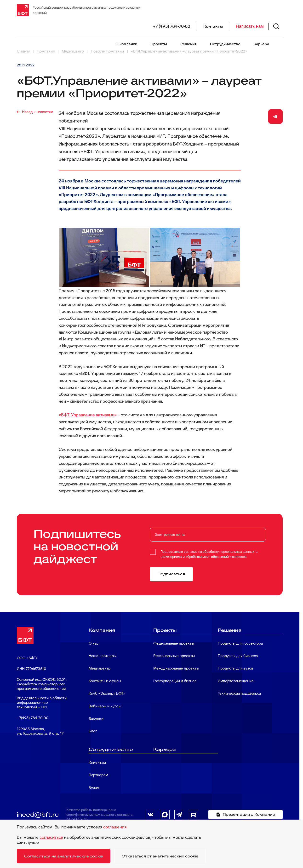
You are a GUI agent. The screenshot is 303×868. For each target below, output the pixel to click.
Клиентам (97, 762)
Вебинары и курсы (105, 706)
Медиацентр (100, 668)
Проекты (159, 44)
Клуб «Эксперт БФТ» (107, 693)
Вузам (94, 788)
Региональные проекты (174, 656)
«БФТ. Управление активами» (88, 415)
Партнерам (98, 775)
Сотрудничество (225, 44)
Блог (93, 731)
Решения (189, 44)
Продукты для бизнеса (238, 656)
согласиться (51, 837)
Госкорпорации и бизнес (175, 681)
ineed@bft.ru (38, 815)
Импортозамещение (236, 681)
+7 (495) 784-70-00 (172, 26)
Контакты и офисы (105, 681)
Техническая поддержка (239, 693)
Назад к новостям (38, 112)
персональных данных (237, 552)
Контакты (213, 26)
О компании (126, 44)
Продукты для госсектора (240, 643)
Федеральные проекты (174, 643)
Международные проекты (176, 668)
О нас (94, 643)
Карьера (261, 44)
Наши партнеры (103, 656)
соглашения (115, 827)
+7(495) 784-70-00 (33, 718)
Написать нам (250, 26)
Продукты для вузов (235, 668)
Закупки (96, 719)
